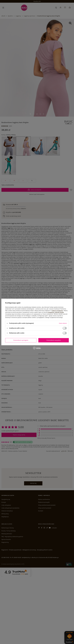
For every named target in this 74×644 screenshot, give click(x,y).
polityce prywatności (57, 311)
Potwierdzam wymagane (21, 340)
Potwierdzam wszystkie (54, 340)
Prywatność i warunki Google (56, 312)
